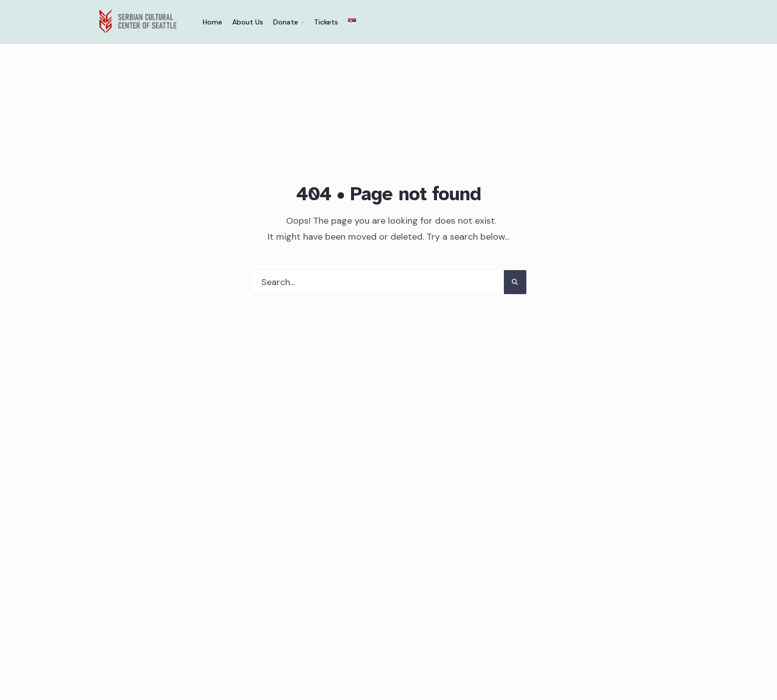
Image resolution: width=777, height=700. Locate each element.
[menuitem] (289, 22)
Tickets (326, 22)
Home (212, 22)
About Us (248, 22)
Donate (286, 22)
